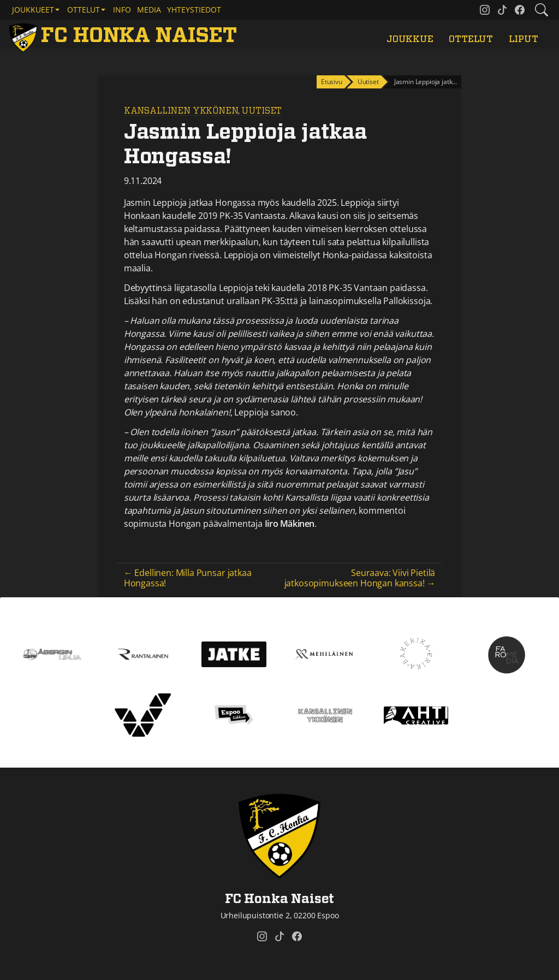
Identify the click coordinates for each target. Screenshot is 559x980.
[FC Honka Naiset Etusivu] (125, 36)
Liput (524, 39)
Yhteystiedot (194, 10)
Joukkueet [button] (33, 10)
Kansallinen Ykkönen (181, 111)
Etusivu (332, 82)
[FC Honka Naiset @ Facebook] (520, 10)
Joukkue (410, 39)
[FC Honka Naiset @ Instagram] (485, 10)
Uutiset (261, 111)
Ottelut (471, 39)
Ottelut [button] (84, 10)
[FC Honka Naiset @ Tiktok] (502, 10)
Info (122, 10)
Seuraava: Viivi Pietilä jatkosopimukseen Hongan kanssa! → (360, 578)
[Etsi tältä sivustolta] (542, 10)
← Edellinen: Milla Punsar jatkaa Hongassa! (188, 578)
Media (149, 10)
